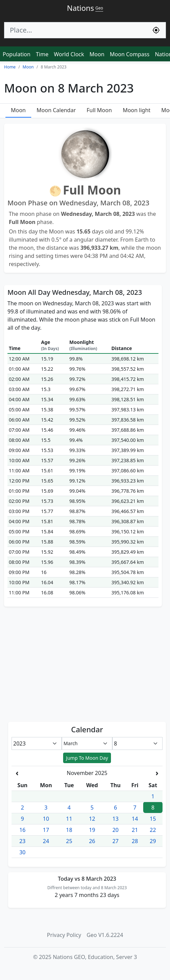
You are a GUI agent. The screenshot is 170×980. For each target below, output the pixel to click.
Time (42, 54)
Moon (97, 54)
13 (115, 819)
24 (46, 841)
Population (17, 54)
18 (69, 830)
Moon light (137, 110)
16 (22, 830)
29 (153, 841)
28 (135, 841)
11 (69, 819)
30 (22, 852)
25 (69, 841)
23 (22, 841)
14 (135, 819)
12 (92, 819)
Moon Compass (130, 54)
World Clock (69, 54)
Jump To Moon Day (87, 758)
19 (92, 830)
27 (115, 841)
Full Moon (99, 110)
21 (135, 830)
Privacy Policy (64, 935)
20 (115, 830)
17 (46, 830)
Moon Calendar (56, 110)
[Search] (75, 30)
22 (153, 830)
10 (46, 819)
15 (153, 819)
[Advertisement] (85, 664)
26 (92, 841)
